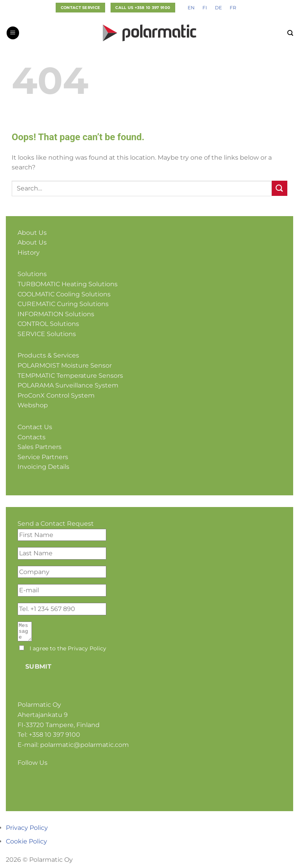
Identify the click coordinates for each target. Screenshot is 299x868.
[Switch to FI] (205, 8)
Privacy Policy (87, 652)
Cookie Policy (26, 845)
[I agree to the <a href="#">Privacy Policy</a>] (22, 651)
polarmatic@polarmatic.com (84, 748)
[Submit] (280, 188)
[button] (13, 33)
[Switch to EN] (191, 8)
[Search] (290, 33)
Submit (39, 670)
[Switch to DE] (218, 8)
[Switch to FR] (233, 8)
